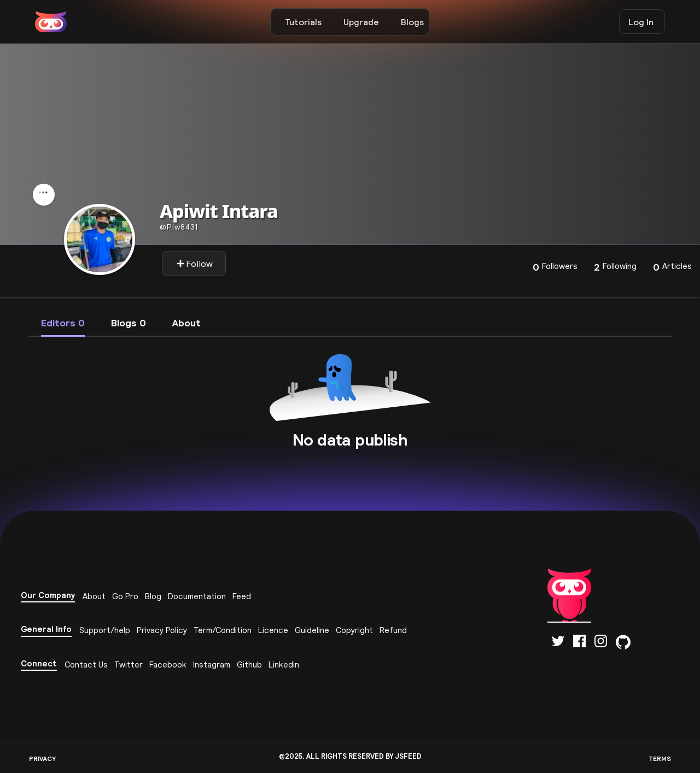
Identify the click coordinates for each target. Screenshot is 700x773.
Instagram (212, 664)
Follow (194, 263)
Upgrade (361, 22)
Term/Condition (223, 630)
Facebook (168, 664)
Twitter (129, 664)
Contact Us (86, 664)
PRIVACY (42, 759)
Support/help (105, 630)
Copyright (354, 630)
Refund (393, 630)
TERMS (660, 759)
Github (249, 664)
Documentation (197, 596)
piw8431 (179, 227)
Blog (153, 596)
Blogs (412, 22)
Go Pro (125, 596)
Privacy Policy (162, 630)
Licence (273, 630)
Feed (242, 596)
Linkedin (284, 664)
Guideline (312, 630)
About (94, 596)
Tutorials (303, 22)
